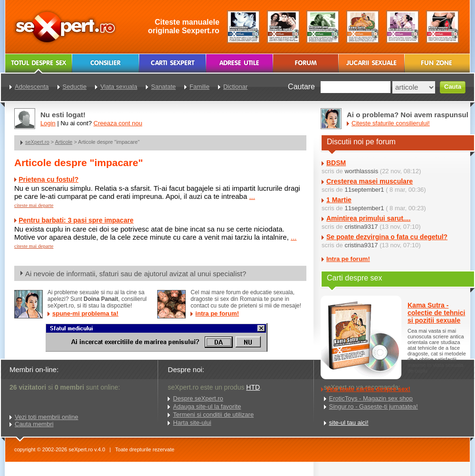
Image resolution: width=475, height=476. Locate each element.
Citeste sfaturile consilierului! (391, 123)
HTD (253, 387)
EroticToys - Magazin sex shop (371, 398)
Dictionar (235, 87)
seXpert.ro (37, 142)
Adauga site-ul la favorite (207, 406)
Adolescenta (32, 87)
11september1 (364, 190)
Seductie (75, 87)
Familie (199, 87)
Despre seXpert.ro (198, 398)
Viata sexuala (119, 87)
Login (48, 123)
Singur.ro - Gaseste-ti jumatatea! (374, 406)
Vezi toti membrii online (47, 417)
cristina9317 (361, 227)
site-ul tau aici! (349, 423)
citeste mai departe (34, 205)
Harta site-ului (192, 423)
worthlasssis (361, 171)
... (252, 196)
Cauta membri (34, 424)
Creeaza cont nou (118, 123)
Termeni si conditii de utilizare (213, 415)
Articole (64, 142)
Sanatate (163, 87)
